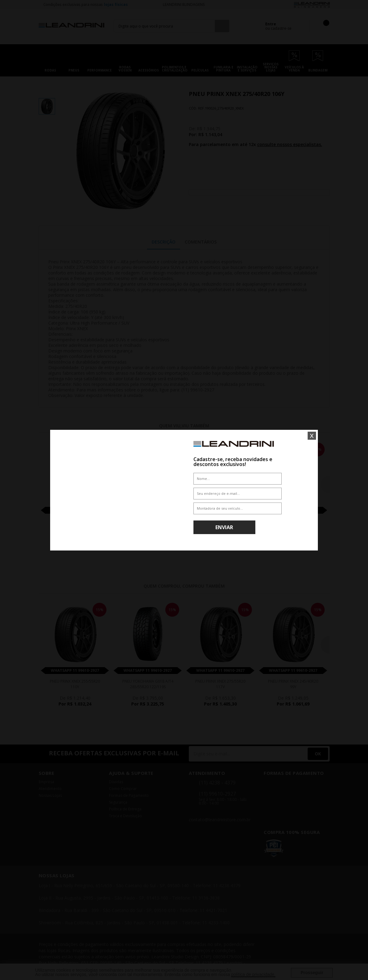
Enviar (224, 527)
